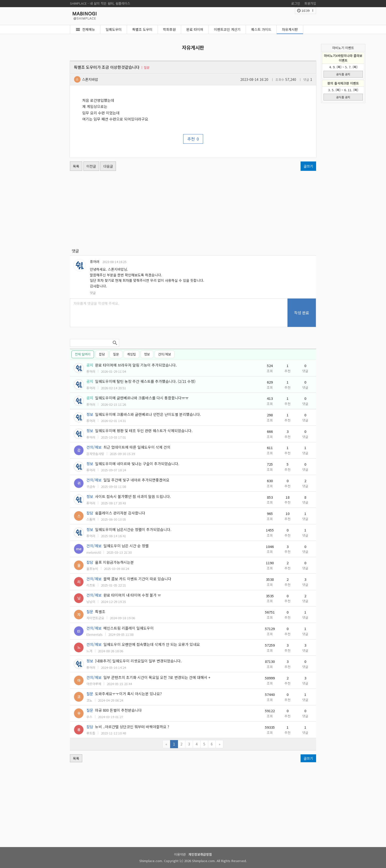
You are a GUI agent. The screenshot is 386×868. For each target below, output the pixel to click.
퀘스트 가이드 (261, 29)
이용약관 (180, 854)
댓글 (93, 293)
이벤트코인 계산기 (227, 29)
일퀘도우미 (114, 29)
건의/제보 (165, 354)
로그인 (296, 3)
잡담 (102, 354)
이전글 (91, 166)
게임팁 (131, 354)
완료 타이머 (195, 29)
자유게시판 (290, 29)
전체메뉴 (89, 29)
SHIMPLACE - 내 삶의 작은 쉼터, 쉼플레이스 (100, 3)
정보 (147, 354)
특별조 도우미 (142, 29)
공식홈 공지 (343, 74)
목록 (76, 166)
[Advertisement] (193, 209)
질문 (116, 354)
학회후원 (169, 29)
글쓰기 (308, 166)
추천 (193, 139)
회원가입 (310, 3)
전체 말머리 (83, 354)
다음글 (108, 166)
